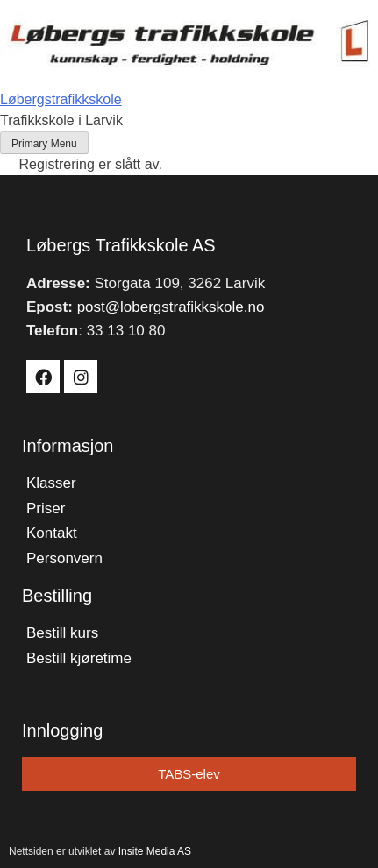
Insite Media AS (155, 851)
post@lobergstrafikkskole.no (171, 307)
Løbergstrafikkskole (61, 99)
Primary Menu (44, 144)
